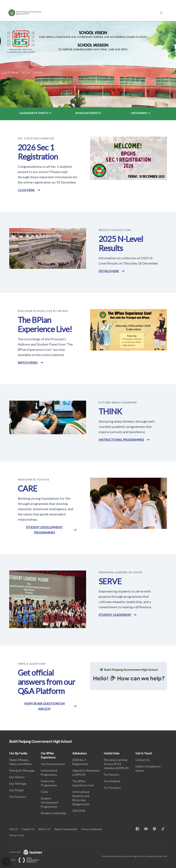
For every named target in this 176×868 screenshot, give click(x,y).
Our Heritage (18, 784)
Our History (17, 777)
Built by (27, 860)
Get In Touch (144, 753)
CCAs (44, 792)
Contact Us (143, 760)
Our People (17, 790)
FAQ (12, 829)
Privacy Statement (92, 829)
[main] (88, 376)
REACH (43, 829)
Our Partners (18, 797)
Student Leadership (53, 813)
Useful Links (112, 753)
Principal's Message (22, 770)
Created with (28, 852)
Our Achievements (53, 764)
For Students (112, 781)
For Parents (111, 775)
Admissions (80, 753)
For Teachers (112, 788)
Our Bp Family (18, 753)
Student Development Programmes (50, 802)
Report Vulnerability (66, 829)
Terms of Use (17, 835)
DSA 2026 (79, 811)
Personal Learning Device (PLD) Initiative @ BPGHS (116, 764)
